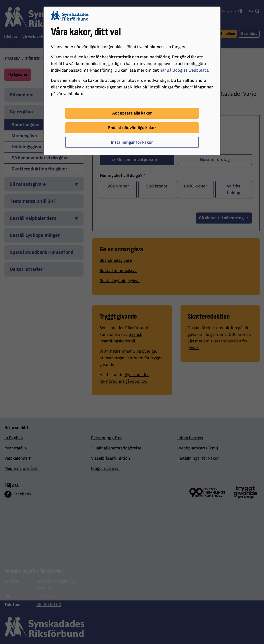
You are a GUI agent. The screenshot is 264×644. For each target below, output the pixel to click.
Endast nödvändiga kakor (132, 128)
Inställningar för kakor (132, 142)
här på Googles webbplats (184, 70)
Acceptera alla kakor (132, 113)
